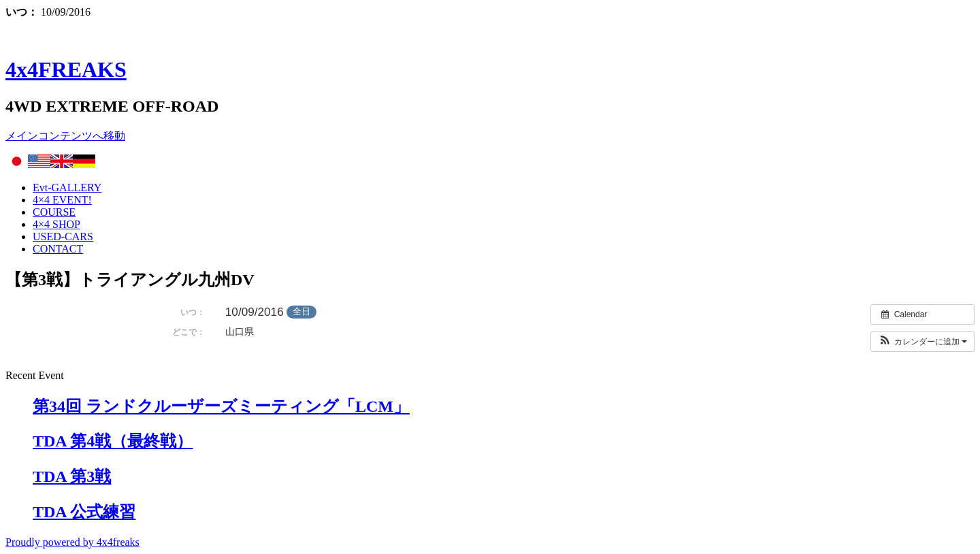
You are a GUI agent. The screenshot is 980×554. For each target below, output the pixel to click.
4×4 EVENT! (62, 200)
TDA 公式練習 (84, 512)
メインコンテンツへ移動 (65, 136)
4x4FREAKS (66, 69)
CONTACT (58, 249)
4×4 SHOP (56, 224)
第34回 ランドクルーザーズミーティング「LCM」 (221, 406)
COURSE (54, 212)
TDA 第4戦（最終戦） (113, 441)
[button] (922, 342)
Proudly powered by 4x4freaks (72, 542)
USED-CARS (63, 237)
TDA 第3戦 (72, 476)
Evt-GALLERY (67, 188)
